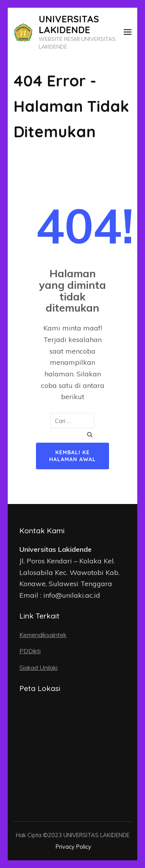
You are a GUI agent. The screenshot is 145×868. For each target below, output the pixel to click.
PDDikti (30, 651)
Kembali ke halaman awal (72, 456)
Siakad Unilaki (38, 667)
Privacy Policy (73, 847)
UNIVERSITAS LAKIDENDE (69, 24)
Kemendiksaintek (43, 635)
